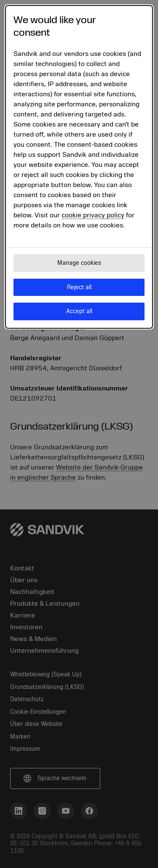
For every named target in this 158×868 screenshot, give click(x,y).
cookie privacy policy (93, 215)
